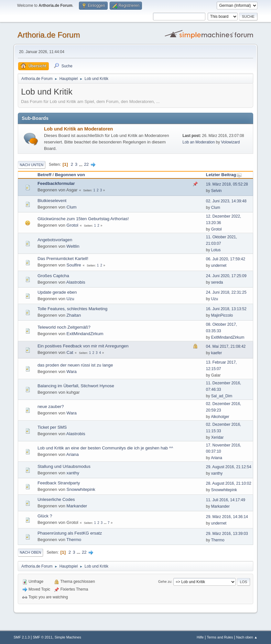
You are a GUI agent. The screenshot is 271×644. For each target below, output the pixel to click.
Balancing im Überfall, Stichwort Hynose (76, 386)
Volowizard (231, 142)
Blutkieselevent (52, 201)
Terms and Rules (220, 637)
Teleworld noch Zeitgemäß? (64, 327)
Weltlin (73, 246)
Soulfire (74, 265)
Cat (70, 352)
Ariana (73, 454)
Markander (77, 506)
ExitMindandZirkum (85, 334)
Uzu (70, 299)
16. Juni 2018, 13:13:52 (226, 309)
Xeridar (217, 437)
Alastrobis (76, 282)
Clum (72, 207)
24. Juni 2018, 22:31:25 (226, 292)
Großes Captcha (53, 276)
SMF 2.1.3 (22, 637)
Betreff (44, 175)
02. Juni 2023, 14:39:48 (226, 201)
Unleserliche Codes (56, 499)
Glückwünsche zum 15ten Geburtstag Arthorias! (83, 219)
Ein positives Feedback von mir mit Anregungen (83, 346)
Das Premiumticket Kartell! (63, 259)
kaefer (217, 353)
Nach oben (31, 552)
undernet (219, 266)
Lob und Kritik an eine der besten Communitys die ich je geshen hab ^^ (105, 448)
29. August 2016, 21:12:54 (229, 467)
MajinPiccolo (222, 315)
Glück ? (45, 516)
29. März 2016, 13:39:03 (227, 534)
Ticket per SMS (52, 427)
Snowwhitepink (81, 489)
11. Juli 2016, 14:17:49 (226, 500)
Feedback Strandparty (59, 483)
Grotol (72, 225)
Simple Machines (68, 637)
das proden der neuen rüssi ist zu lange (75, 365)
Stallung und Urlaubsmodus (64, 466)
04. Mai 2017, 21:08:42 (226, 346)
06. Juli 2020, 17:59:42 (226, 259)
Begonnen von (70, 175)
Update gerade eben (57, 292)
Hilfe (200, 637)
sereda (217, 282)
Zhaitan (74, 315)
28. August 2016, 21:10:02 (229, 483)
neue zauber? (51, 407)
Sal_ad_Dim (222, 396)
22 (87, 164)
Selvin (217, 191)
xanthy (73, 473)
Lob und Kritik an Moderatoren (78, 129)
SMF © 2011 (43, 637)
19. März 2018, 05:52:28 (227, 184)
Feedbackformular (56, 183)
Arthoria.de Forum (49, 35)
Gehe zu (165, 582)
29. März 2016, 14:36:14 (227, 517)
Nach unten (32, 165)
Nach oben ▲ (247, 637)
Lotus (216, 250)
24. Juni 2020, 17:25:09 (226, 276)
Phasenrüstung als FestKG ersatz (70, 533)
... (81, 164)
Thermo (74, 540)
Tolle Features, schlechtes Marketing (72, 309)
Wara (72, 372)
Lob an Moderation (199, 142)
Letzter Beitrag (224, 175)
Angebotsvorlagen (55, 240)
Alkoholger (220, 417)
